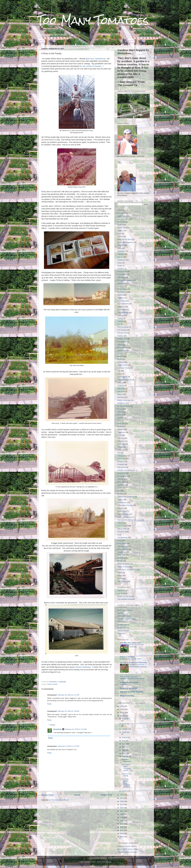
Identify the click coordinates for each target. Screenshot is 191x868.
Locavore (121, 386)
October (125, 729)
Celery (120, 263)
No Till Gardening (124, 406)
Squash (120, 500)
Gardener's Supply (124, 616)
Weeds (120, 561)
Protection (121, 461)
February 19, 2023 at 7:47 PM (68, 746)
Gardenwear (122, 342)
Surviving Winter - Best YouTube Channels (126, 783)
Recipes (120, 479)
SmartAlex (57, 729)
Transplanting (122, 538)
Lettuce (120, 383)
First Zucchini (122, 333)
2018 (122, 808)
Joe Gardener (122, 593)
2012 (122, 827)
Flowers (120, 336)
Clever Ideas (122, 271)
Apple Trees (122, 216)
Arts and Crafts (123, 219)
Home (77, 795)
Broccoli (120, 245)
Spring (120, 494)
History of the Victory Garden (128, 849)
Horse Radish (122, 365)
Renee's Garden (123, 625)
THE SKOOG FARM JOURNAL (132, 692)
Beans (120, 231)
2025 (122, 709)
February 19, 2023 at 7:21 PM (76, 729)
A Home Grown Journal (129, 682)
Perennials (121, 432)
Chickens (121, 269)
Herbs (120, 359)
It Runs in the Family (126, 775)
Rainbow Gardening (125, 470)
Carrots (120, 257)
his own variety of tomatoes (91, 66)
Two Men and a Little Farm (130, 643)
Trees (119, 540)
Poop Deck (121, 444)
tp (118, 535)
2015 (122, 817)
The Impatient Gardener (126, 599)
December (126, 719)
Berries (120, 236)
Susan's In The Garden (126, 596)
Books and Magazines (126, 242)
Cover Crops (122, 289)
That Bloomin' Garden (129, 677)
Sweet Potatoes (123, 514)
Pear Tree (121, 423)
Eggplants (121, 307)
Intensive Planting (124, 368)
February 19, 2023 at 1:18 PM (68, 711)
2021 (122, 798)
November (126, 724)
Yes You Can (122, 581)
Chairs (120, 266)
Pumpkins (121, 464)
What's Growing (123, 567)
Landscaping (122, 377)
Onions (120, 409)
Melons (120, 394)
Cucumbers (122, 292)
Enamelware (122, 310)
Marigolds (121, 391)
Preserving (121, 459)
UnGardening (122, 546)
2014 (122, 821)
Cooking (120, 286)
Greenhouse (122, 350)
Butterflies (121, 251)
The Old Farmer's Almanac (127, 852)
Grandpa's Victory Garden (127, 846)
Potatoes (121, 450)
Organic (120, 415)
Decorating (121, 301)
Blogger (109, 862)
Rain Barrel (122, 467)
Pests (119, 435)
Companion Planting (125, 280)
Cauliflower (122, 260)
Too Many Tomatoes (93, 20)
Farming (120, 315)
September (126, 732)
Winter (120, 576)
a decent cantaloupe (83, 667)
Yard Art (120, 578)
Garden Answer (123, 590)
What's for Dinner (124, 564)
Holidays (121, 362)
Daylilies (120, 298)
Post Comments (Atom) (60, 800)
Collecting (121, 277)
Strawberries (122, 502)
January (125, 791)
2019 (122, 805)
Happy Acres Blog (127, 696)
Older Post (107, 795)
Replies (53, 725)
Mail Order (121, 388)
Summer (121, 508)
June (119, 374)
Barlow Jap (122, 228)
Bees (119, 234)
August (120, 225)
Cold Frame (122, 274)
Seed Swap (122, 482)
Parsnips (121, 418)
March (124, 753)
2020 (122, 801)
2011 (122, 830)
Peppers (120, 429)
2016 (122, 814)
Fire (119, 324)
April (124, 750)
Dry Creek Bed (123, 304)
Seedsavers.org (123, 628)
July (119, 371)
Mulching (121, 397)
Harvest (120, 356)
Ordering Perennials (126, 760)
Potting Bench (123, 456)
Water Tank (122, 555)
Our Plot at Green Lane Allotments (133, 663)
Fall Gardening (123, 313)
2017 (122, 811)
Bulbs (119, 248)
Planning (121, 438)
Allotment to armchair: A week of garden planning (138, 666)
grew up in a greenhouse (96, 59)
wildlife (120, 573)
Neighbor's (121, 403)
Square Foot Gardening (126, 497)
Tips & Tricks (122, 529)
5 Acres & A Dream (127, 657)
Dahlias (120, 295)
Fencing (120, 318)
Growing (120, 353)
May (124, 747)
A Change (123, 684)
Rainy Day (121, 473)
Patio (119, 421)
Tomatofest (121, 634)
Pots (119, 453)
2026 (122, 706)
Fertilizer (121, 321)
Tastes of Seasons (124, 517)
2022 (122, 795)
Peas (119, 426)
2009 (122, 837)
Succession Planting (125, 505)
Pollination (121, 441)
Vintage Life (122, 552)
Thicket (120, 523)
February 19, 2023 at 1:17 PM (68, 695)
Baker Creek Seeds (125, 610)
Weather (121, 558)
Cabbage (121, 254)
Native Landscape (124, 400)
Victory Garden (123, 549)
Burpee (120, 613)
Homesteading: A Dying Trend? (131, 659)
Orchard (120, 412)
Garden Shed (122, 339)
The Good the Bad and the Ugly (129, 520)
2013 (122, 824)
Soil (119, 491)
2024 (122, 713)
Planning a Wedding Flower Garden (132, 679)
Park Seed (121, 622)
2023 (122, 716)
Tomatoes (121, 532)
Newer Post (47, 795)
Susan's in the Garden (129, 688)
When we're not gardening (127, 570)
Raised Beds (122, 476)
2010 (122, 834)
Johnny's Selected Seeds (127, 619)
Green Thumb (52, 684)
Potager (120, 447)
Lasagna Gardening (125, 380)
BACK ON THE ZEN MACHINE (136, 646)
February (125, 757)
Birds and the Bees (124, 239)
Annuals (120, 213)
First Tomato (122, 330)
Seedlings (121, 485)
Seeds (120, 488)
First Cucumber (123, 327)
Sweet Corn (122, 511)
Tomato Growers (123, 631)
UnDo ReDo (122, 543)
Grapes (120, 345)
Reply (49, 704)
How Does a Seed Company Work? (126, 768)
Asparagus (121, 222)
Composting (122, 283)
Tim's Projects (123, 526)
